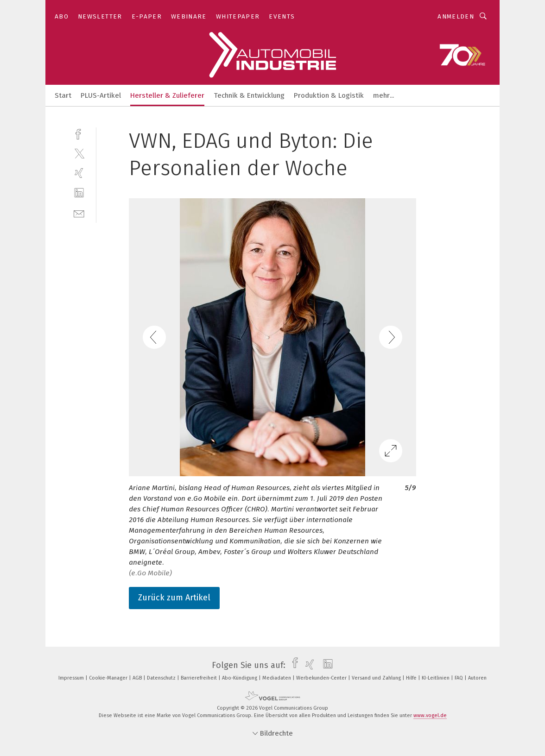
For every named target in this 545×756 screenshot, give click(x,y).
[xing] (79, 173)
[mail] (79, 213)
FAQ (459, 678)
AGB (138, 678)
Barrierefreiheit (200, 678)
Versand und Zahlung (377, 678)
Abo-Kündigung (240, 678)
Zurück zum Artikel (174, 598)
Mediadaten (277, 678)
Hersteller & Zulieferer (167, 95)
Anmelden (456, 16)
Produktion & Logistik (329, 95)
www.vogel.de (430, 715)
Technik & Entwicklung (249, 95)
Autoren (477, 678)
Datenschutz (162, 678)
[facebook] (79, 133)
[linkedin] (79, 193)
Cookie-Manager (109, 678)
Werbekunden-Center (322, 678)
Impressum (72, 678)
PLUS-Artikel (101, 95)
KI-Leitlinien (436, 678)
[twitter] (79, 153)
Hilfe (412, 678)
